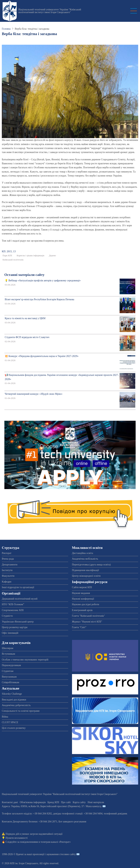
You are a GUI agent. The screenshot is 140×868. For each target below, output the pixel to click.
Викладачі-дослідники (14, 700)
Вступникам (8, 654)
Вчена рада (8, 559)
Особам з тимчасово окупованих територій (25, 660)
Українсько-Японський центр (18, 622)
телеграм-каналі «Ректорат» (56, 842)
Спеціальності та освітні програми (21, 711)
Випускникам (9, 677)
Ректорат (7, 553)
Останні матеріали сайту (24, 275)
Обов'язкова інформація (33, 802)
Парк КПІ (7, 256)
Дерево (52, 256)
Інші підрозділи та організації (18, 587)
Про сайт (66, 802)
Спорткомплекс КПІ (13, 610)
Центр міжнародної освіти (86, 576)
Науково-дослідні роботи (86, 604)
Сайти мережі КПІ (82, 587)
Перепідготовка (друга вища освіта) (91, 565)
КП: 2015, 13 (9, 251)
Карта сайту (79, 802)
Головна (6, 29)
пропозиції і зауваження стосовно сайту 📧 (56, 854)
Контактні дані (10, 802)
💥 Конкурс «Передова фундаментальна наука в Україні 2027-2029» (42, 356)
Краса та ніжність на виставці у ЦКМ (25, 318)
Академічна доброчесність (16, 705)
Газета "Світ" (79, 627)
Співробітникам (10, 682)
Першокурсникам (11, 665)
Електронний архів (82, 610)
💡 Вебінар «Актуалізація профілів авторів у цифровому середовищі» (43, 281)
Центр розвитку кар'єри (15, 627)
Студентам (8, 671)
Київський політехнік (13, 260)
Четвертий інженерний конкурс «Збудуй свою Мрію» (34, 394)
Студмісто (7, 616)
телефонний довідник (115, 814)
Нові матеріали (96, 802)
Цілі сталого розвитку (14, 728)
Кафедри (7, 582)
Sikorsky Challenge (12, 694)
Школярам (8, 648)
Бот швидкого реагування (72, 822)
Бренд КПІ (53, 802)
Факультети (8, 576)
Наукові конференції (83, 599)
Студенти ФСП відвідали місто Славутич (27, 337)
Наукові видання (81, 593)
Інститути (7, 570)
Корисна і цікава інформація (30, 256)
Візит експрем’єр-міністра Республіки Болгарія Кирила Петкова (39, 299)
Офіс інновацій (10, 633)
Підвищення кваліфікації (86, 570)
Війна (5, 717)
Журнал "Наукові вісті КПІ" (87, 622)
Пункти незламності (17, 838)
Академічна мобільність (85, 559)
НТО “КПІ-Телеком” (13, 604)
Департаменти (10, 565)
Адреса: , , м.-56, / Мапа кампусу (51, 806)
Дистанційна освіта (83, 553)
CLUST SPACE (10, 722)
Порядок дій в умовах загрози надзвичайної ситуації (34, 834)
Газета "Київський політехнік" (89, 616)
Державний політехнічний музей (20, 599)
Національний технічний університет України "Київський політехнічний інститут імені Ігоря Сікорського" (50, 11)
